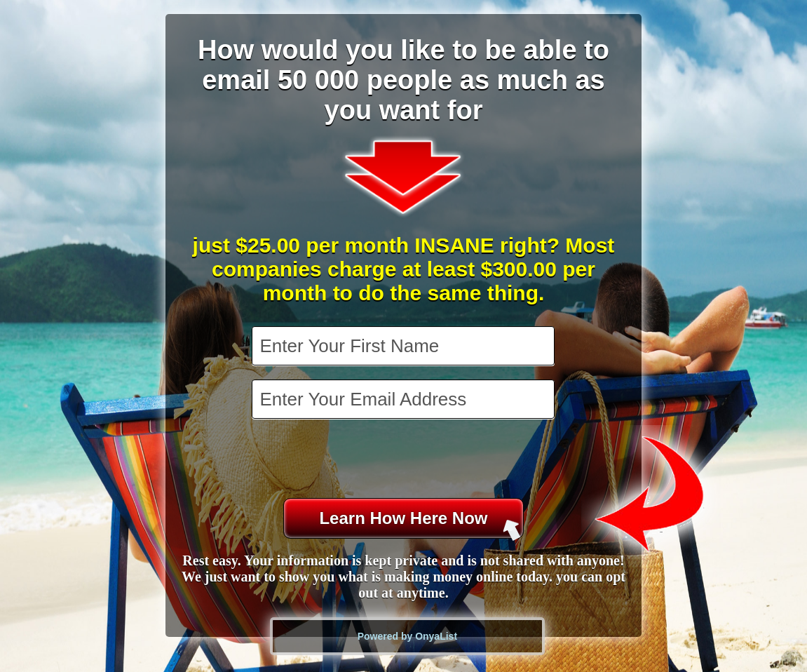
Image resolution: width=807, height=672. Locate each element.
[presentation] (405, 460)
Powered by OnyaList (407, 636)
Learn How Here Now (420, 524)
